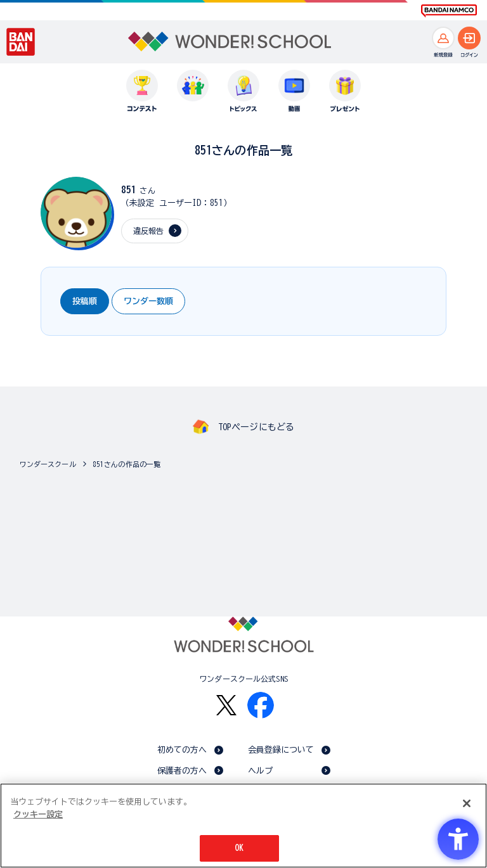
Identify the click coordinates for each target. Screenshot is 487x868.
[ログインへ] (469, 38)
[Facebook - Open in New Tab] (261, 705)
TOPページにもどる (256, 427)
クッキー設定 (38, 814)
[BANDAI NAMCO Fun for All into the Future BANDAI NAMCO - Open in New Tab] (449, 11)
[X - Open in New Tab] (226, 705)
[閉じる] (467, 803)
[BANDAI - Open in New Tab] (21, 42)
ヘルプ (260, 771)
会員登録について (281, 750)
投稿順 (85, 301)
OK (239, 848)
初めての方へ (182, 750)
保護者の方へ (182, 771)
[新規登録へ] (443, 38)
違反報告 (149, 231)
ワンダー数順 (148, 301)
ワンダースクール (48, 464)
